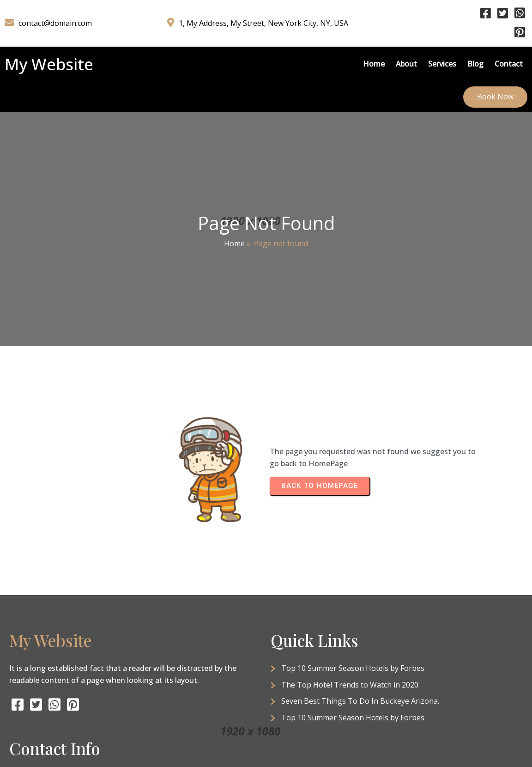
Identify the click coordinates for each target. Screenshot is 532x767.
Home (234, 214)
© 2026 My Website (266, 728)
